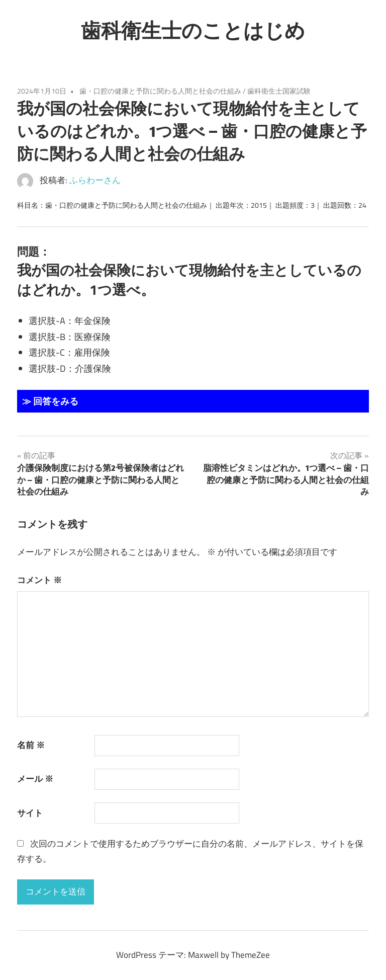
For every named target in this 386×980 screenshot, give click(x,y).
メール (35, 779)
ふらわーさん (95, 180)
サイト (30, 813)
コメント (39, 580)
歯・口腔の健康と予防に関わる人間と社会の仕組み (160, 91)
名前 (31, 745)
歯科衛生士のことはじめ (193, 30)
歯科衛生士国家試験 (279, 91)
